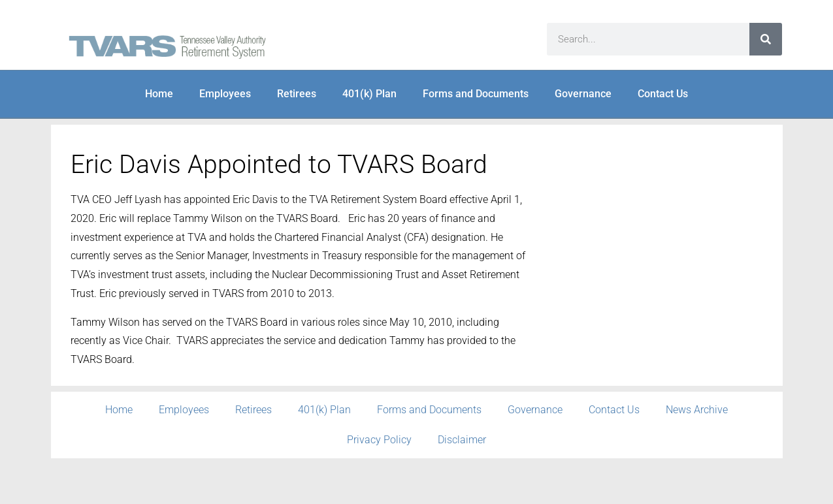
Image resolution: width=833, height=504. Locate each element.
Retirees (297, 94)
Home (159, 94)
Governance (583, 94)
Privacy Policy (379, 440)
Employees (225, 94)
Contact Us (663, 94)
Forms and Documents (476, 94)
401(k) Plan (369, 94)
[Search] (766, 39)
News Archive (697, 410)
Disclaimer (462, 440)
